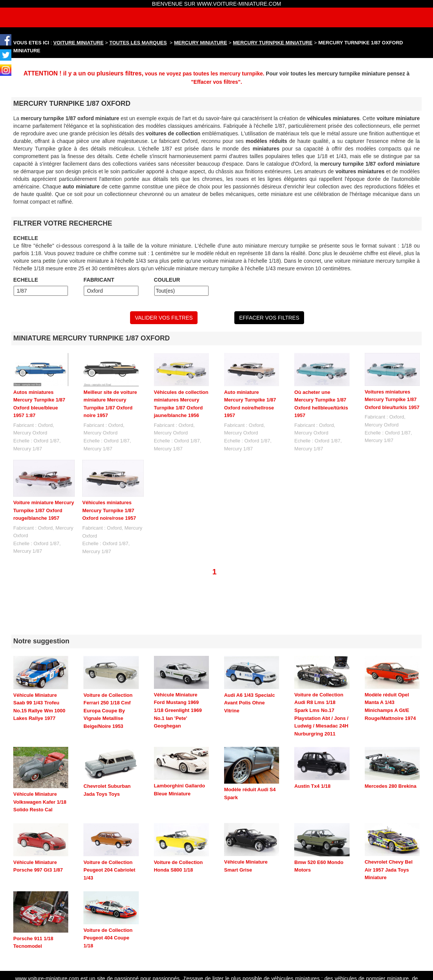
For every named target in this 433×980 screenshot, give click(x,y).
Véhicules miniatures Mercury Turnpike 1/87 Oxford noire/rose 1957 (109, 510)
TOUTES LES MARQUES (138, 43)
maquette (370, 942)
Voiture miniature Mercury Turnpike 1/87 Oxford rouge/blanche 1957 (44, 510)
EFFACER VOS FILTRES (269, 318)
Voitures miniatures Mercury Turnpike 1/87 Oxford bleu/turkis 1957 (392, 400)
